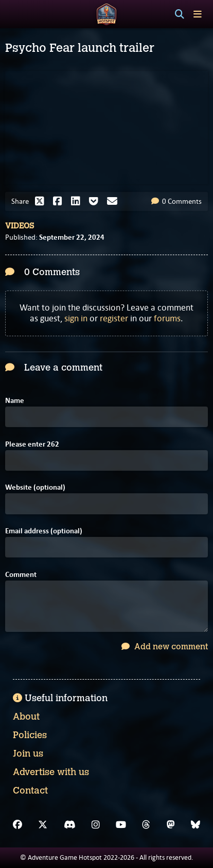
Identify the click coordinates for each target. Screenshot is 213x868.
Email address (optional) (44, 531)
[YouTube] (121, 825)
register (114, 318)
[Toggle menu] (198, 14)
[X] (43, 825)
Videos (20, 226)
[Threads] (146, 825)
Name (15, 401)
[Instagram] (96, 825)
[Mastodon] (171, 825)
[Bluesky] (196, 825)
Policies (30, 735)
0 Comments (176, 201)
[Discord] (70, 825)
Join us (28, 754)
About (26, 717)
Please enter (32, 444)
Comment (21, 575)
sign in (76, 318)
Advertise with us (51, 772)
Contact (30, 790)
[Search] (180, 14)
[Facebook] (17, 825)
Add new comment (165, 647)
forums (167, 318)
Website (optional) (35, 487)
